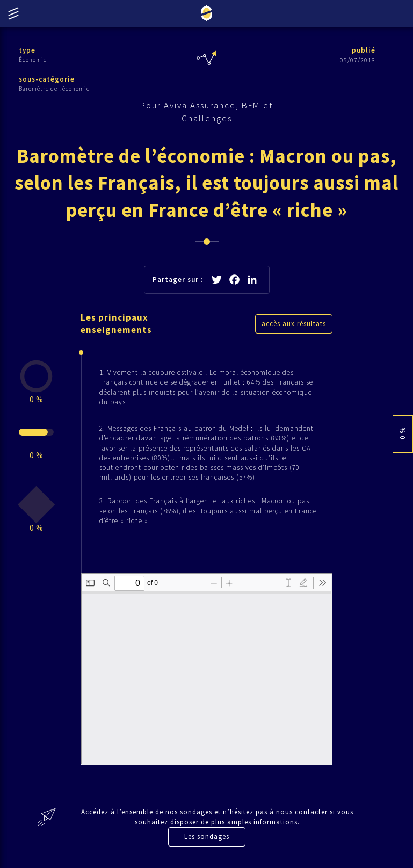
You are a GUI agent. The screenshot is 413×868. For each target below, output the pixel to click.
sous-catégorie (47, 79)
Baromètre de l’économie (54, 89)
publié (364, 50)
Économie (33, 60)
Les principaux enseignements (116, 324)
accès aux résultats (294, 324)
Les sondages (207, 837)
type (27, 50)
